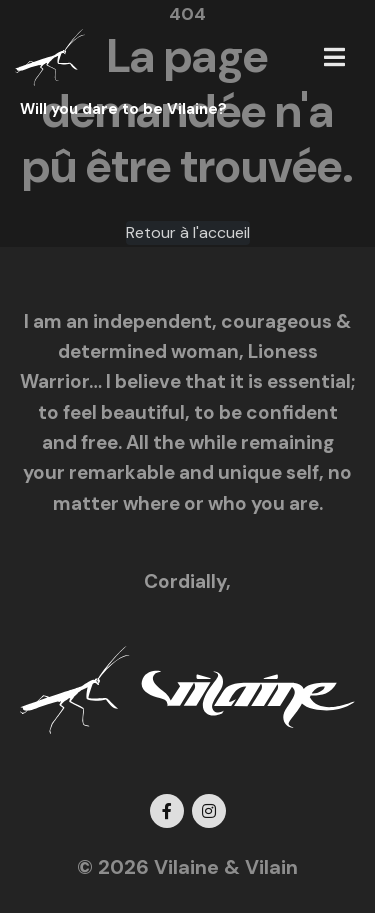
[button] (334, 57)
